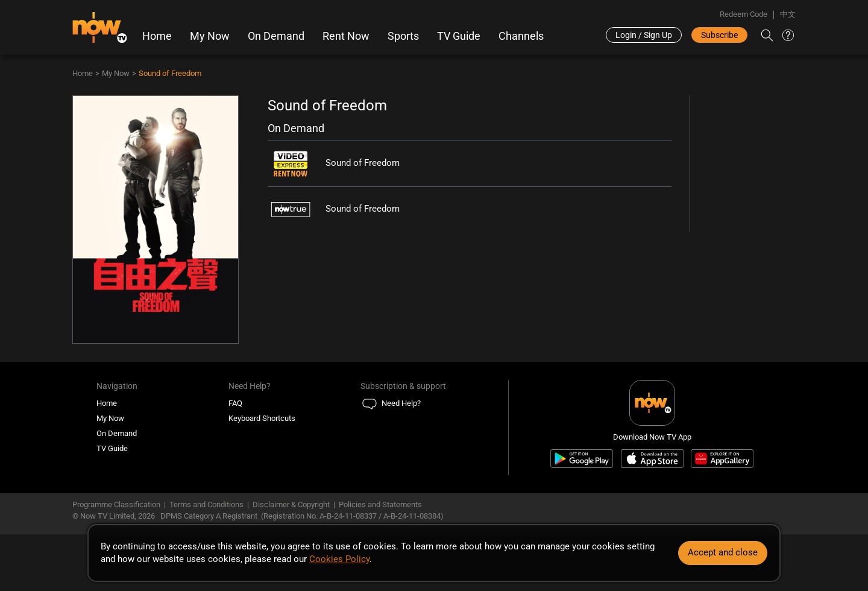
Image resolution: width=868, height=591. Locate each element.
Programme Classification (116, 504)
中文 (788, 14)
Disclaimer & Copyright (291, 504)
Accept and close (723, 552)
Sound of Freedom (170, 73)
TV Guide (459, 36)
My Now (210, 36)
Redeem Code (744, 14)
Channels (521, 36)
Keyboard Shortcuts (262, 418)
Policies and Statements (380, 504)
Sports (403, 36)
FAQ (235, 403)
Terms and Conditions (206, 504)
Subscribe (719, 35)
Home (157, 36)
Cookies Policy (339, 559)
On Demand (276, 36)
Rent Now (346, 36)
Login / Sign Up (644, 35)
